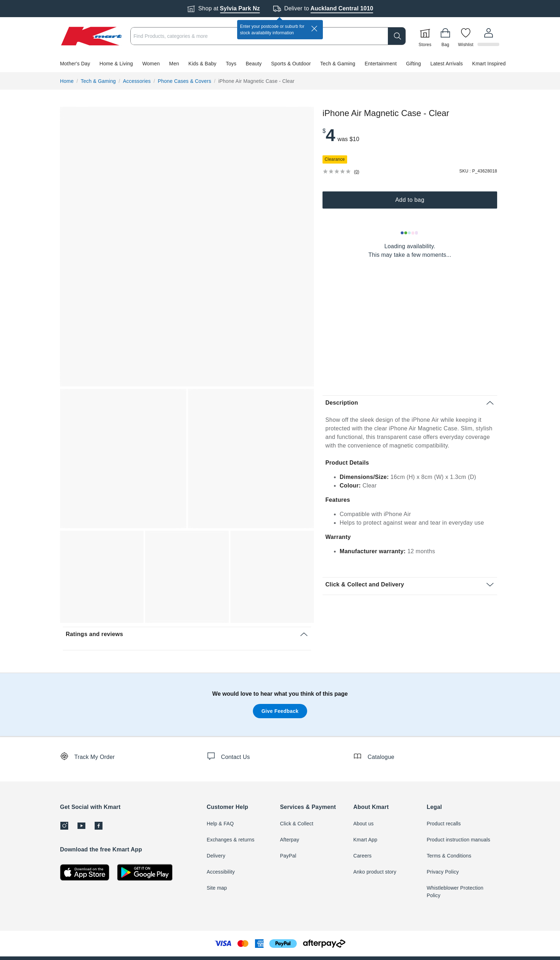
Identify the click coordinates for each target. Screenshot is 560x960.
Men (174, 64)
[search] (398, 36)
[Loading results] (410, 233)
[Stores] (426, 36)
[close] (314, 29)
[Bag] (446, 36)
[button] (280, 64)
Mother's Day (75, 64)
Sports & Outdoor (291, 64)
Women (151, 64)
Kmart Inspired (489, 64)
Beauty (254, 64)
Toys (231, 64)
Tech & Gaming (338, 64)
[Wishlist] (467, 36)
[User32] (489, 36)
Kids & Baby (202, 64)
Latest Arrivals (447, 64)
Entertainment (381, 64)
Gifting (414, 64)
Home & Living (116, 64)
